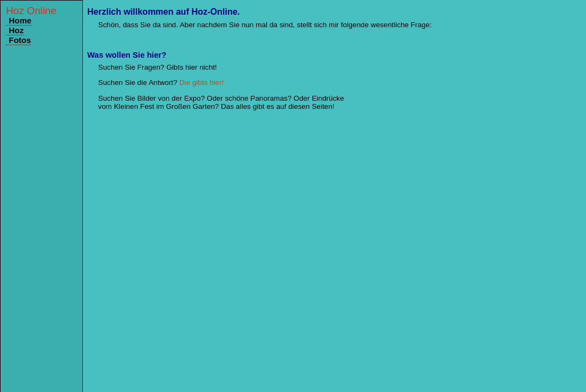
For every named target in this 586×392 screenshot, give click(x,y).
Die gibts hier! (202, 82)
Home (20, 20)
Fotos (20, 40)
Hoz (16, 30)
